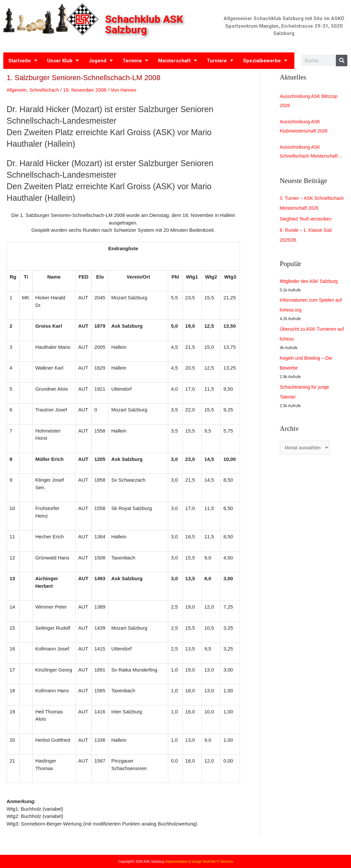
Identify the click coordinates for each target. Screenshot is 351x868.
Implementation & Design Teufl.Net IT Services (199, 862)
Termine (135, 60)
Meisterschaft (177, 60)
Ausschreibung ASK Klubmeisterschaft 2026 (306, 128)
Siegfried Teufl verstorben (308, 233)
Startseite (23, 60)
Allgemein (17, 90)
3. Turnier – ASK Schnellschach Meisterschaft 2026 (311, 212)
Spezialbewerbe (265, 60)
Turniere (220, 60)
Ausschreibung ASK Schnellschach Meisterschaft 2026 (311, 156)
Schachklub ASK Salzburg (145, 25)
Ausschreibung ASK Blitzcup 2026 (311, 102)
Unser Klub (63, 60)
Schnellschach (47, 90)
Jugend (101, 60)
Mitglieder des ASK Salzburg (311, 295)
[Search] (342, 60)
